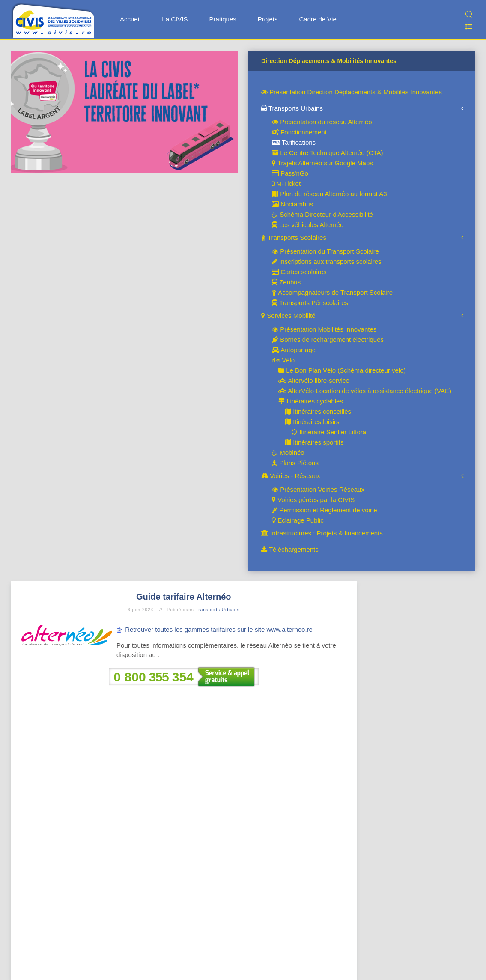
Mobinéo (288, 453)
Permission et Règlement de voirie (325, 510)
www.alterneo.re (289, 629)
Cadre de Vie (318, 19)
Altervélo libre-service (314, 381)
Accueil (130, 19)
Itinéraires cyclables (311, 401)
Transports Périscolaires (310, 303)
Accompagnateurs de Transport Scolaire (332, 292)
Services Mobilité (288, 315)
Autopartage (294, 350)
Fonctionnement (299, 132)
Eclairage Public (298, 520)
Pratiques (222, 19)
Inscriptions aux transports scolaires (327, 261)
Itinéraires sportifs (314, 442)
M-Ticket (286, 184)
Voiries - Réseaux (291, 476)
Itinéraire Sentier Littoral (329, 432)
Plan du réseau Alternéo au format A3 (329, 194)
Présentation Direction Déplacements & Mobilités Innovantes (352, 92)
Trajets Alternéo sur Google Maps (322, 163)
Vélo (283, 360)
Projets (268, 19)
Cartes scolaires (299, 272)
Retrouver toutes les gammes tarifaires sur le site (196, 629)
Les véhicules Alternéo (308, 225)
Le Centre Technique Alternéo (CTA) (328, 153)
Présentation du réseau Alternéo (322, 122)
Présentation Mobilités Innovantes (324, 329)
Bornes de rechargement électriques (328, 339)
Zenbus (286, 282)
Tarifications (294, 142)
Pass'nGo (290, 173)
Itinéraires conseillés (318, 411)
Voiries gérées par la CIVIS (313, 500)
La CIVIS (175, 19)
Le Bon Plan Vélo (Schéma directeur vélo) (342, 370)
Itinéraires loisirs (312, 422)
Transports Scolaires (294, 238)
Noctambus (292, 204)
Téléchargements (290, 549)
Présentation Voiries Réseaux (318, 489)
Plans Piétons (295, 463)
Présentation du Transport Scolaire (325, 251)
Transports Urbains (292, 108)
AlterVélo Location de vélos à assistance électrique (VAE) (365, 391)
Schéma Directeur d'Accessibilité (322, 214)
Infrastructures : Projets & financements (322, 533)
